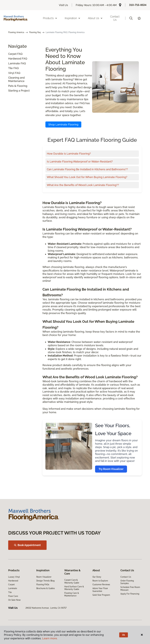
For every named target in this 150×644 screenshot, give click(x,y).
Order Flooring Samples (127, 582)
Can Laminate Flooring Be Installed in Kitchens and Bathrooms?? (87, 169)
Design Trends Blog (45, 581)
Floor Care (13, 596)
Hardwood (15, 59)
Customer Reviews (101, 585)
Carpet (12, 54)
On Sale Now (14, 600)
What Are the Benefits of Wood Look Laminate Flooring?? (83, 185)
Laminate (14, 63)
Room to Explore (100, 581)
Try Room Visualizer (111, 469)
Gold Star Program (101, 595)
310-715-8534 (138, 5)
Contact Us (115, 18)
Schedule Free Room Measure (130, 588)
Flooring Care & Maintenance (72, 594)
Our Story (97, 577)
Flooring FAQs (43, 585)
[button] (131, 18)
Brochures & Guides (46, 588)
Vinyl (11, 73)
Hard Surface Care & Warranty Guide (74, 588)
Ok (124, 635)
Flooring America (16, 32)
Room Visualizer (44, 577)
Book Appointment (27, 545)
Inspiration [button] (73, 18)
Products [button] (50, 18)
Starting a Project (19, 91)
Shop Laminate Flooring (63, 124)
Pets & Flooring (18, 86)
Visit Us (63, 5)
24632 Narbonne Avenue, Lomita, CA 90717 (46, 608)
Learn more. (50, 638)
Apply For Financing (130, 594)
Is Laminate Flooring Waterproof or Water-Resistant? (80, 162)
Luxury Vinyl (14, 577)
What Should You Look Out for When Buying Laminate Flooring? (87, 177)
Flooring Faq (35, 32)
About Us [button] (95, 18)
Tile (10, 68)
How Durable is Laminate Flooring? (69, 154)
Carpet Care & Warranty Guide (72, 581)
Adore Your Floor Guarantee (100, 590)
